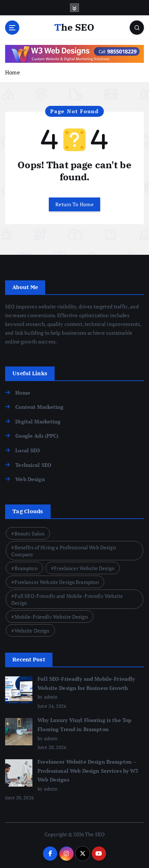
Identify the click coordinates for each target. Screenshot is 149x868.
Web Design (30, 479)
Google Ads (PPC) (37, 436)
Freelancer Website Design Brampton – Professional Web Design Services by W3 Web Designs (88, 771)
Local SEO (28, 450)
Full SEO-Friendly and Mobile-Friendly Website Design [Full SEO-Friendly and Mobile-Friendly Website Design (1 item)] (67, 599)
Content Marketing (39, 407)
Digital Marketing (38, 421)
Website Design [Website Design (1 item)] (32, 631)
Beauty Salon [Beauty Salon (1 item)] (30, 533)
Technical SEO (33, 465)
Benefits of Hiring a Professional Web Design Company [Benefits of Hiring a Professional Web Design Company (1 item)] (64, 551)
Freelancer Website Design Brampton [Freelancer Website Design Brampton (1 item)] (57, 582)
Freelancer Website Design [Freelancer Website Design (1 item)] (84, 568)
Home (13, 72)
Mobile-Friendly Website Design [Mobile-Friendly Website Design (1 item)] (51, 617)
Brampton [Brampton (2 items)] (26, 568)
